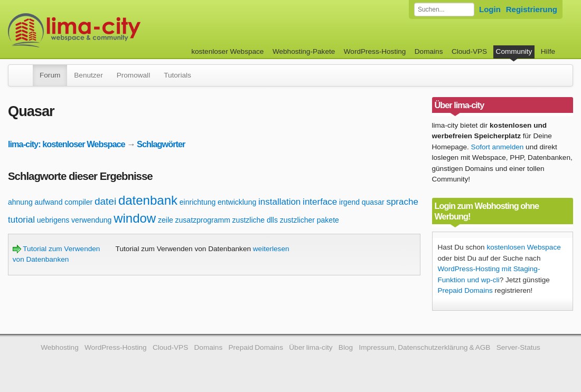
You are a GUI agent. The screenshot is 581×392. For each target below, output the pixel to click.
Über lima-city (311, 347)
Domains (429, 51)
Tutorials (177, 75)
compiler (78, 202)
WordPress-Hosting (375, 51)
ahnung (20, 202)
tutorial (21, 220)
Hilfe (548, 51)
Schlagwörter (161, 144)
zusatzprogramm (203, 220)
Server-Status (518, 347)
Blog (346, 347)
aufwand (49, 202)
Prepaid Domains (465, 290)
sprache (402, 202)
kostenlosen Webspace (523, 247)
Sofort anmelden (498, 147)
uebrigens (53, 220)
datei (105, 201)
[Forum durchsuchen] (444, 9)
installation (279, 202)
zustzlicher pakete (310, 220)
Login (490, 9)
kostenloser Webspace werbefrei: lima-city (114, 30)
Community (514, 51)
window (135, 218)
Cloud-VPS (469, 51)
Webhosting (60, 347)
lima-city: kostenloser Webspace (67, 144)
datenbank (148, 200)
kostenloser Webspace (227, 51)
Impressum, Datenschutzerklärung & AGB (424, 347)
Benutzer (88, 75)
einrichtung (198, 202)
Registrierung (532, 9)
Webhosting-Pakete (304, 51)
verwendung (91, 220)
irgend (349, 202)
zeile (166, 220)
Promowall (133, 75)
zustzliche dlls (255, 220)
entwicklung (237, 202)
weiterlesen (271, 249)
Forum (50, 75)
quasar (373, 202)
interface (320, 202)
